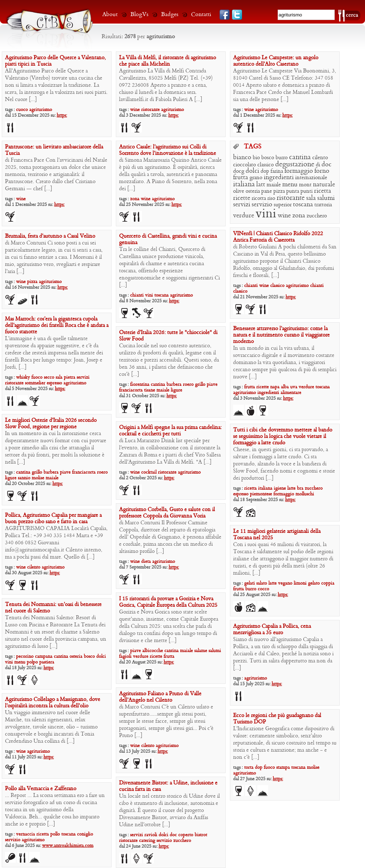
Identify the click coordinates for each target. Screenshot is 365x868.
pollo (55, 834)
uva (294, 387)
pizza (279, 191)
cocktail (149, 472)
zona (135, 199)
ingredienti (279, 178)
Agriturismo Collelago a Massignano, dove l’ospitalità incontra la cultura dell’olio (53, 703)
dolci (252, 171)
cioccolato (245, 165)
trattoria (323, 205)
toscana (303, 205)
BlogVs (139, 14)
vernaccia (25, 834)
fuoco (37, 377)
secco (49, 377)
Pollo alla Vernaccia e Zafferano (41, 789)
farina (277, 171)
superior (283, 205)
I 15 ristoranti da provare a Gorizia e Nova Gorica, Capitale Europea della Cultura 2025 (168, 602)
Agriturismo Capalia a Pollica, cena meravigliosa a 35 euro (272, 630)
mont (305, 185)
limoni (300, 583)
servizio (262, 205)
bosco (268, 158)
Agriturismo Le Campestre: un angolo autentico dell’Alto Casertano (276, 61)
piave (212, 385)
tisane (150, 390)
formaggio (299, 171)
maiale (274, 185)
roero (188, 385)
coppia (328, 583)
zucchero (317, 216)
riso (271, 198)
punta (293, 191)
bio (256, 158)
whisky (23, 377)
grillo (200, 385)
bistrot (201, 835)
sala (311, 198)
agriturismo (41, 110)
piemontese (261, 494)
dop (265, 171)
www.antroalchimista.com (68, 846)
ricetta (323, 191)
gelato (314, 583)
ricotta (259, 198)
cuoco (22, 110)
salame (201, 651)
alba (285, 387)
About (110, 14)
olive (239, 191)
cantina (300, 157)
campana (44, 657)
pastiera (47, 662)
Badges (170, 14)
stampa (283, 768)
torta (249, 768)
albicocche (153, 651)
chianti (251, 286)
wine (135, 110)
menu (290, 185)
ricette (242, 198)
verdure (244, 216)
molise (38, 478)
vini (266, 214)
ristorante (150, 110)
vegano (285, 583)
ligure (176, 390)
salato (262, 583)
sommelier (35, 383)
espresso (54, 383)
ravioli (151, 835)
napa (275, 387)
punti (307, 191)
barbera (174, 385)
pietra (70, 377)
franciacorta (131, 390)
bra (300, 488)
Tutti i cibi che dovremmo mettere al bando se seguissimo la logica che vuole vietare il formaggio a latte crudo (283, 436)
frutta (241, 178)
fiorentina (140, 385)
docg (239, 171)
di (318, 165)
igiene (280, 488)
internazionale (311, 178)
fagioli (125, 657)
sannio (24, 478)
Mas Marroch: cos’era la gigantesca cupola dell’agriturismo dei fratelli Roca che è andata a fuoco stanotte (57, 325)
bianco (242, 158)
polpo (32, 662)
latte (291, 488)
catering (147, 841)
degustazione (295, 165)
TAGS (253, 147)
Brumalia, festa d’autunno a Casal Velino (50, 236)
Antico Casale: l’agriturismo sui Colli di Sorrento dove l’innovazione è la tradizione (168, 150)
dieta (146, 562)
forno (322, 171)
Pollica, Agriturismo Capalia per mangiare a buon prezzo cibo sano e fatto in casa (53, 519)
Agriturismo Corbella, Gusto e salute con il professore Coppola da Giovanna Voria (167, 513)
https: (62, 115)
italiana (244, 185)
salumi (326, 198)
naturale (324, 185)
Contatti (201, 14)
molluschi (305, 494)
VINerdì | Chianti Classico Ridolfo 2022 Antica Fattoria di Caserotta (278, 237)
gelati (250, 583)
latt (261, 185)
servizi (242, 205)
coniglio (85, 834)
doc (327, 165)
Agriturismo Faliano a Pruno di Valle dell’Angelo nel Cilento (160, 697)
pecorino (25, 657)
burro (282, 158)
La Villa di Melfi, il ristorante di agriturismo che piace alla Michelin (168, 61)
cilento (320, 158)
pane (267, 191)
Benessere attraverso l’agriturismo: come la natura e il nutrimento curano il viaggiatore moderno (281, 335)
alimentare (291, 393)
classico (266, 165)
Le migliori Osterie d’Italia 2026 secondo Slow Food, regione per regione (51, 424)
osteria (253, 191)
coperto (186, 835)
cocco (263, 589)
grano (256, 178)
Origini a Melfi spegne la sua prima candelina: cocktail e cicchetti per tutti (170, 431)
